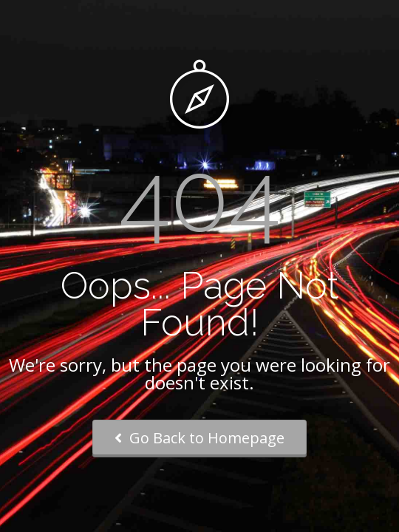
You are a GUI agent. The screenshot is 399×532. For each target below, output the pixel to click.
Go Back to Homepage (199, 438)
